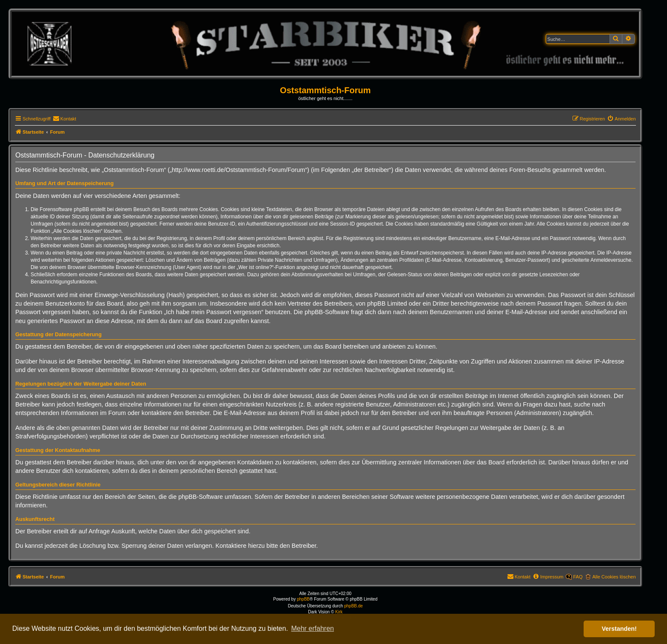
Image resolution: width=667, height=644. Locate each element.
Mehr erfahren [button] (312, 628)
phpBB (303, 599)
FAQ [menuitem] (578, 577)
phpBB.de (353, 606)
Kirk (339, 612)
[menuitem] (64, 119)
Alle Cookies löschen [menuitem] (614, 577)
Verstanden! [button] (619, 629)
